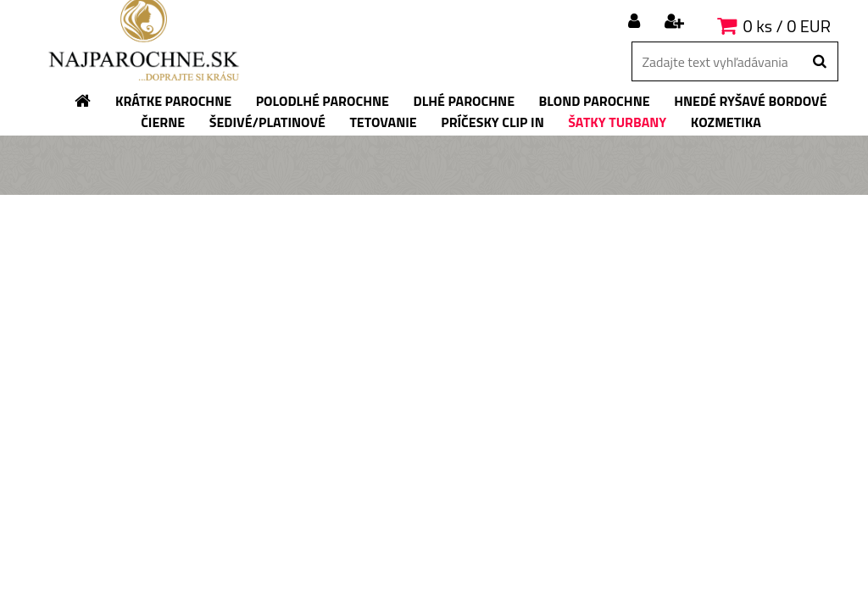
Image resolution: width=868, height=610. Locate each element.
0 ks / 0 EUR (787, 26)
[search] (819, 62)
